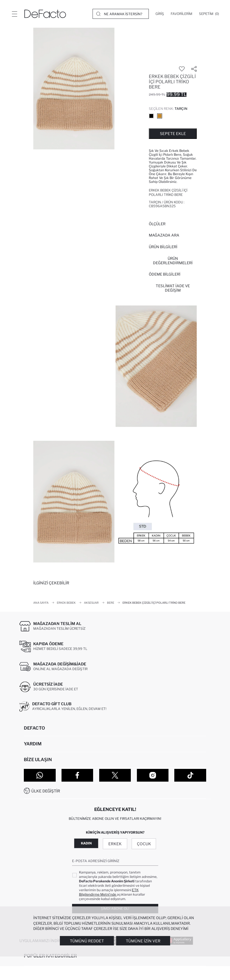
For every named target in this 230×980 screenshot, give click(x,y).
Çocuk (144, 844)
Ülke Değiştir (46, 791)
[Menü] (14, 14)
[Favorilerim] (182, 14)
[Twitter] (115, 775)
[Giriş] (160, 14)
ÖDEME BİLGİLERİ (165, 274)
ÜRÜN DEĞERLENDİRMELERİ (173, 261)
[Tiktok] (190, 775)
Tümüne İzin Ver (143, 941)
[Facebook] (77, 775)
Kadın (86, 843)
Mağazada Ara (164, 235)
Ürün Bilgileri (163, 247)
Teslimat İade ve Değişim (173, 288)
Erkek (115, 844)
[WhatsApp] (40, 775)
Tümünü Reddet (87, 941)
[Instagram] (153, 775)
